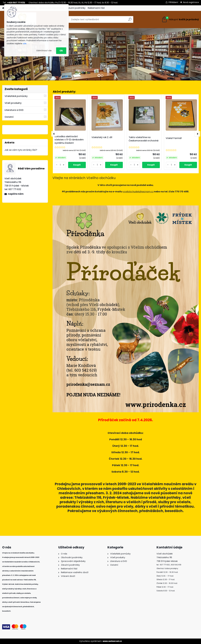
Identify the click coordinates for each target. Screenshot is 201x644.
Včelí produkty (13, 103)
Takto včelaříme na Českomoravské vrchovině (144, 139)
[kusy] (60, 165)
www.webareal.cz (112, 641)
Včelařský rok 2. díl (102, 137)
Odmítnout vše (44, 51)
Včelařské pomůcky (16, 96)
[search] (130, 20)
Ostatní (9, 117)
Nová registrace (191, 2)
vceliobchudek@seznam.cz (138, 192)
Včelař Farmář (174, 138)
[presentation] (54, 134)
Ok (61, 51)
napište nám (16, 194)
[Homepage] (3, 8)
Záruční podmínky (76, 8)
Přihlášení (173, 2)
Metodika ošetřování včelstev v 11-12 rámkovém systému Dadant (69, 140)
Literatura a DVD (14, 110)
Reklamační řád (96, 8)
